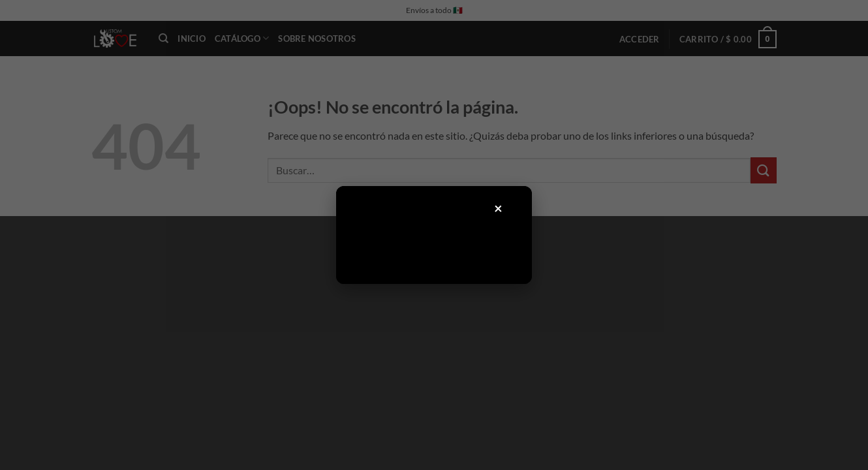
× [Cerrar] (499, 208)
